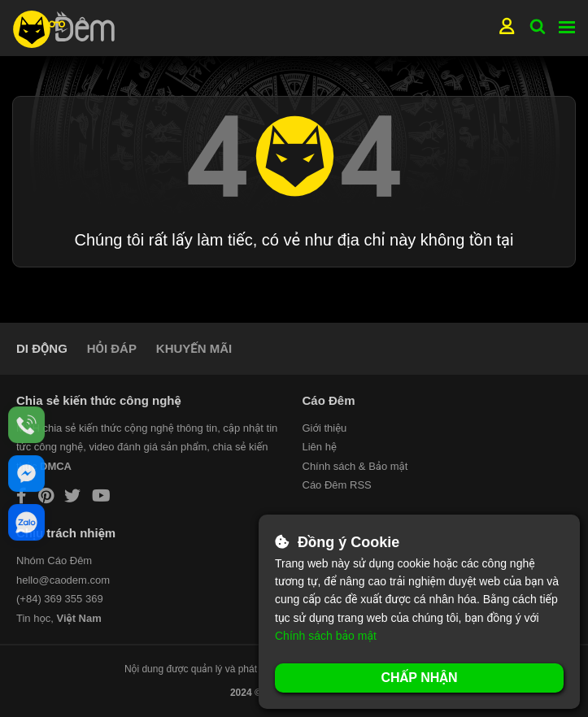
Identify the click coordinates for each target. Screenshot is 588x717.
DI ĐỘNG (42, 348)
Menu (567, 27)
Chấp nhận (419, 678)
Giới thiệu (325, 428)
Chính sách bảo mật (326, 636)
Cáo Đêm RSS (337, 485)
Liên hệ (320, 447)
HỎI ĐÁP (112, 348)
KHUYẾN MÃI (194, 348)
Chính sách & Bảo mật (355, 466)
